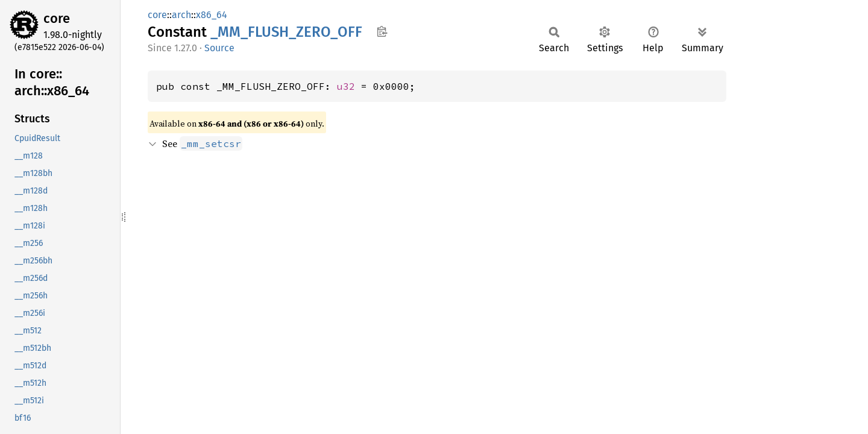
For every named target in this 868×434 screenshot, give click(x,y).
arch (181, 15)
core (57, 18)
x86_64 (212, 15)
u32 (346, 86)
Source (219, 48)
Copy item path (382, 31)
